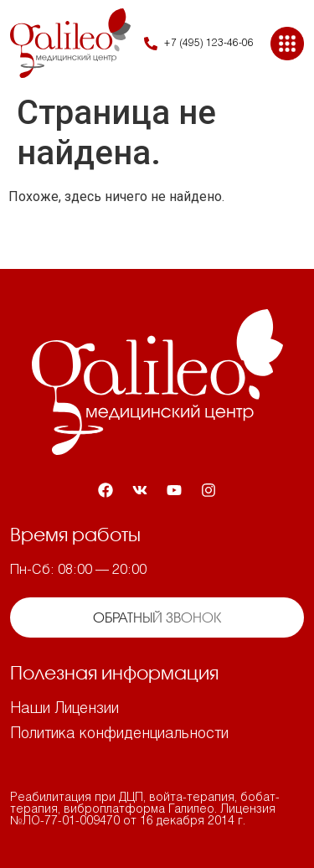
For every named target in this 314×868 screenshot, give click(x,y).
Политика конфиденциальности (119, 734)
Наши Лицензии (64, 709)
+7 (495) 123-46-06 (209, 43)
